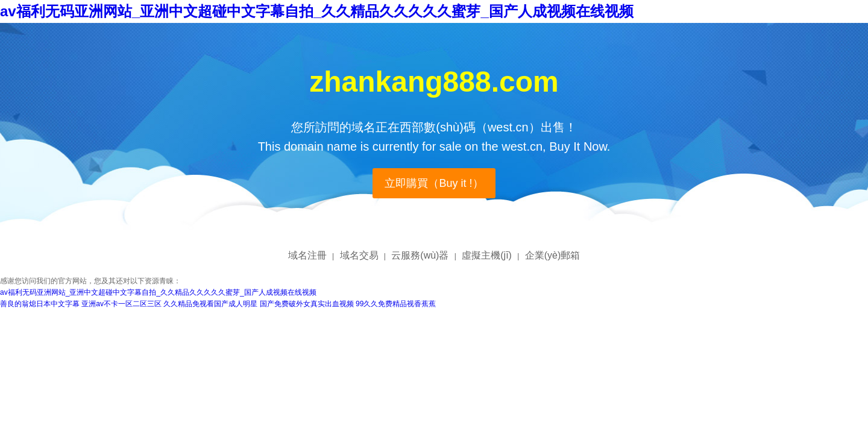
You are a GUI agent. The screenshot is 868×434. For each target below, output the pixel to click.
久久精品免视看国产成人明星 (210, 304)
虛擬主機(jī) (487, 255)
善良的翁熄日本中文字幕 (40, 304)
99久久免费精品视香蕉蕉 (396, 304)
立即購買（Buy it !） (434, 183)
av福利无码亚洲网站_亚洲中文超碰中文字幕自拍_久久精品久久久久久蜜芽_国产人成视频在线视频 (317, 11)
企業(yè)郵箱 (553, 255)
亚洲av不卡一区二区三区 (121, 304)
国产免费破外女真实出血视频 (307, 304)
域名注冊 (307, 255)
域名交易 (359, 255)
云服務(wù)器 (420, 255)
